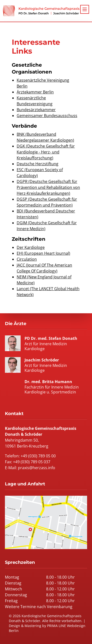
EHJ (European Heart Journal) (43, 253)
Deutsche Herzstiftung (38, 164)
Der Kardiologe (31, 247)
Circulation (27, 259)
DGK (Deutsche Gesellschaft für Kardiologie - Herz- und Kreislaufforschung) (46, 152)
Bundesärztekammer (36, 110)
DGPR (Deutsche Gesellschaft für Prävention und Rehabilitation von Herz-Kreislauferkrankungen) (48, 187)
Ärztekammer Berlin (35, 92)
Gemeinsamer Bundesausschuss (47, 116)
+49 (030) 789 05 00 (38, 456)
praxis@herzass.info (37, 468)
